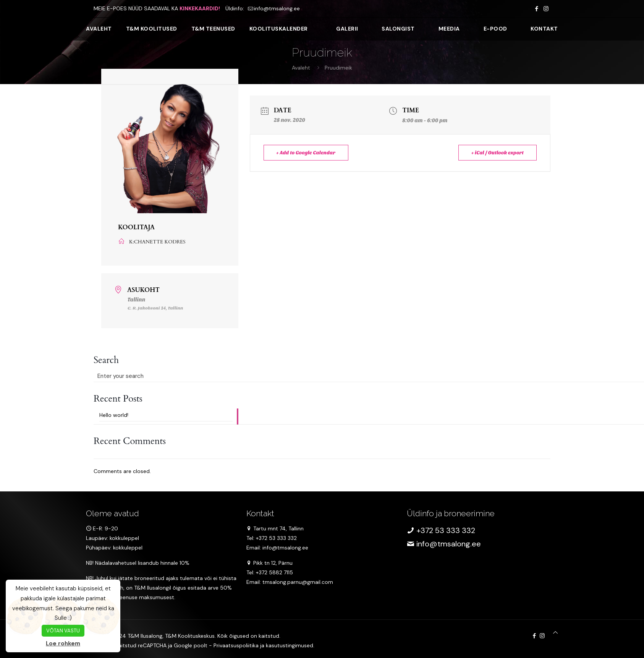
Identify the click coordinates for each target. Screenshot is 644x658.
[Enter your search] (166, 376)
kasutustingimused (290, 645)
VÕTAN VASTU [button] (63, 631)
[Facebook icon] (536, 9)
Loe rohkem (63, 643)
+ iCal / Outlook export (497, 153)
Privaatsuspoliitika (236, 645)
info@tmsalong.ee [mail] (277, 8)
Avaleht (301, 68)
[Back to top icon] (555, 633)
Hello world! (114, 415)
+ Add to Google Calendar (307, 153)
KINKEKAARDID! (200, 8)
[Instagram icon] (546, 9)
